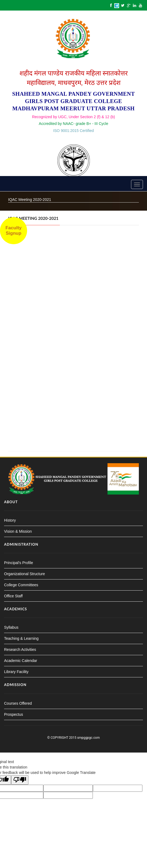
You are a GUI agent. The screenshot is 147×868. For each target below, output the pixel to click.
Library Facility (16, 672)
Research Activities (20, 650)
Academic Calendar (21, 661)
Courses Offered (18, 703)
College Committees (21, 585)
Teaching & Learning (21, 638)
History (10, 520)
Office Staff (13, 596)
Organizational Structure (24, 574)
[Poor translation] (20, 780)
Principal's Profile (19, 563)
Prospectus (14, 714)
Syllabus (11, 627)
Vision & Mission (18, 531)
